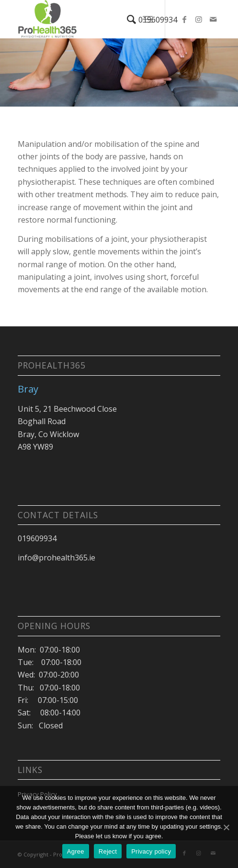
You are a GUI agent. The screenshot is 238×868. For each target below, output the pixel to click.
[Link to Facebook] (184, 19)
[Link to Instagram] (199, 19)
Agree (76, 851)
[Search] (127, 19)
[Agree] (226, 827)
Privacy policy (151, 851)
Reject (108, 851)
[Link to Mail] (213, 19)
